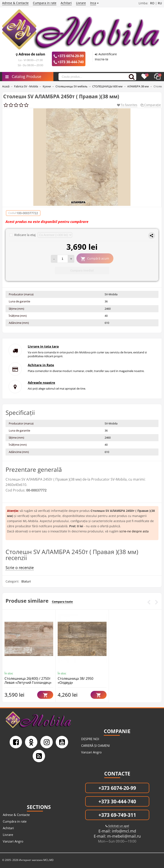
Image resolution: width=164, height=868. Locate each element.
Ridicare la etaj (23, 235)
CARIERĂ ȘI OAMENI (95, 745)
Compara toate (62, 602)
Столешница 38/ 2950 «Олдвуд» (75, 681)
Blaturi (26, 581)
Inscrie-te (102, 59)
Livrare (81, 3)
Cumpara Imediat (82, 270)
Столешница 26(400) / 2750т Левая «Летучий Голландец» (28, 681)
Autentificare (108, 54)
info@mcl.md (123, 831)
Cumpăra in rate (15, 821)
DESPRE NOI (90, 739)
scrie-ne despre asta (134, 531)
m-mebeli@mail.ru (123, 836)
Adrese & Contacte (15, 3)
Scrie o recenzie (20, 568)
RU (160, 3)
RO (152, 3)
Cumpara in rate (45, 3)
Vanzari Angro (91, 752)
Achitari (66, 3)
